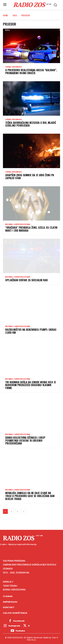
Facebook (19, 621)
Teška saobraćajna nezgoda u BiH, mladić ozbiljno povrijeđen (31, 124)
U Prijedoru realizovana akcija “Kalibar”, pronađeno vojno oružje (31, 71)
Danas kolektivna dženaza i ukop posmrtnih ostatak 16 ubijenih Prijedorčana (25, 440)
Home (6, 15)
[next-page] (24, 511)
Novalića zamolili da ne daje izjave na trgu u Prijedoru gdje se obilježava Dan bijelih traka (30, 496)
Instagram (14, 626)
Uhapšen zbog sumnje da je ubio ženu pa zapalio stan (30, 177)
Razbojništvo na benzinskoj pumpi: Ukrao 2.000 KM (31, 331)
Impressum (10, 602)
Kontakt (9, 607)
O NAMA (8, 596)
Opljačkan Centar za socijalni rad (26, 280)
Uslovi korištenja (15, 613)
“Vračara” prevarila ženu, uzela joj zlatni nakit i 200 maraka (31, 229)
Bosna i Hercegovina (18, 224)
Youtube (20, 631)
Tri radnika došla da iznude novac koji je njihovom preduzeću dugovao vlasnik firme (31, 385)
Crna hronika (14, 67)
